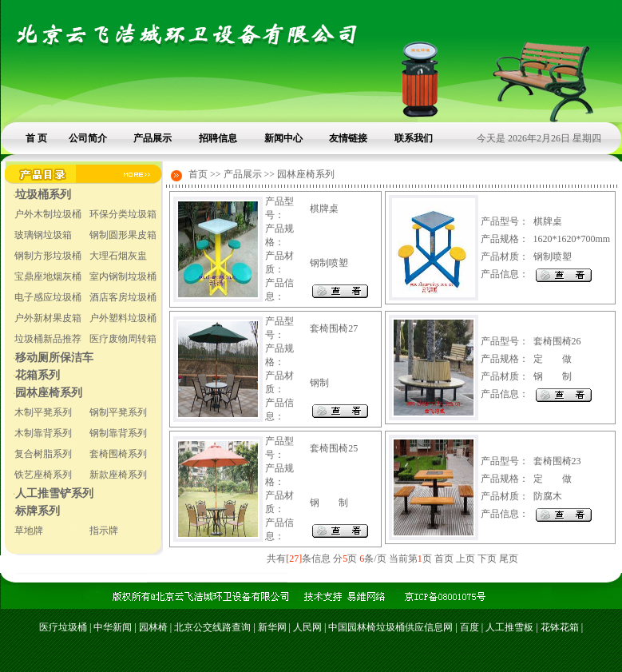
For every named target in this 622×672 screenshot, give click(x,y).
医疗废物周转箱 (123, 339)
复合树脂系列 (43, 454)
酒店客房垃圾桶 (123, 297)
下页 (487, 559)
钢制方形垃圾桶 (48, 256)
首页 (444, 559)
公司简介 (88, 138)
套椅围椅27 (334, 328)
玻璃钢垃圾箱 (43, 235)
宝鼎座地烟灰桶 (48, 276)
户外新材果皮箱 (48, 318)
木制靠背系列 (43, 433)
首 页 (36, 138)
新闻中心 (283, 138)
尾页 (509, 559)
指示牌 (104, 531)
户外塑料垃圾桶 (123, 318)
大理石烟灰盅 (118, 256)
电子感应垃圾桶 (48, 297)
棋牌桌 (324, 209)
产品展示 (153, 138)
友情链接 (348, 138)
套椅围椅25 (334, 448)
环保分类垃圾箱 (123, 214)
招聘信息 (218, 138)
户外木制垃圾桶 (48, 214)
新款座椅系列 (118, 475)
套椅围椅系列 (118, 454)
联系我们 (414, 138)
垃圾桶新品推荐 (48, 339)
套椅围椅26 (557, 341)
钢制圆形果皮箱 (123, 235)
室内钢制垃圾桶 (123, 276)
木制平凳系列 (43, 412)
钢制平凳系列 (118, 412)
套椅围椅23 (557, 461)
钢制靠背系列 (118, 433)
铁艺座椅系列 (43, 475)
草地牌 (29, 531)
